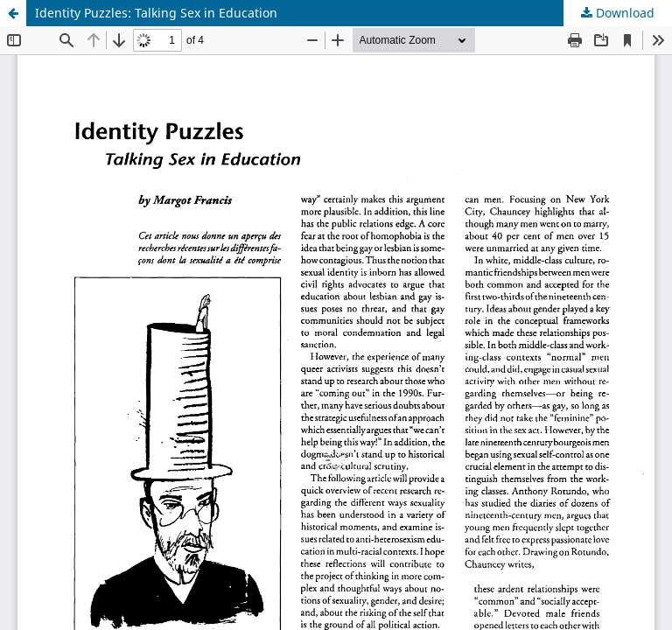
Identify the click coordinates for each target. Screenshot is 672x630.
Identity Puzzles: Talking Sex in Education (156, 13)
